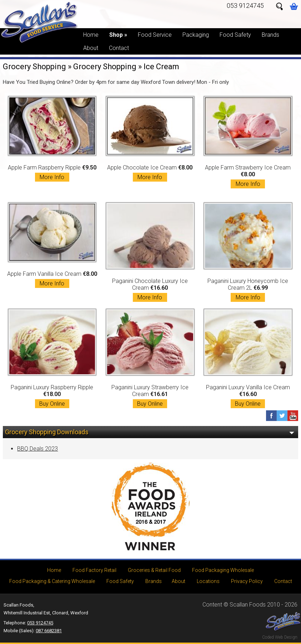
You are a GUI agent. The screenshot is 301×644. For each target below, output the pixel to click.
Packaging (196, 35)
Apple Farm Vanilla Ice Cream (52, 245)
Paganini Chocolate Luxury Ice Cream (150, 252)
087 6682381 (49, 631)
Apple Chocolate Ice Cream (150, 139)
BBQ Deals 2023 (37, 449)
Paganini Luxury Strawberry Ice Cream (150, 359)
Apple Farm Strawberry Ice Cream (248, 143)
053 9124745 (245, 6)
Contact (119, 48)
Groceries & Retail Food (154, 570)
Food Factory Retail (94, 570)
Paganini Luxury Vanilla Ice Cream (248, 359)
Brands (270, 35)
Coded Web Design (280, 637)
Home (91, 35)
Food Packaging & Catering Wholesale (52, 581)
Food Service (155, 35)
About (91, 48)
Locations (208, 581)
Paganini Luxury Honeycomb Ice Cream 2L (248, 252)
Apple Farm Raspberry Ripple (52, 139)
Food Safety (235, 35)
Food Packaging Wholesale (223, 570)
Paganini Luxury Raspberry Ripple (52, 359)
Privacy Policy (247, 581)
